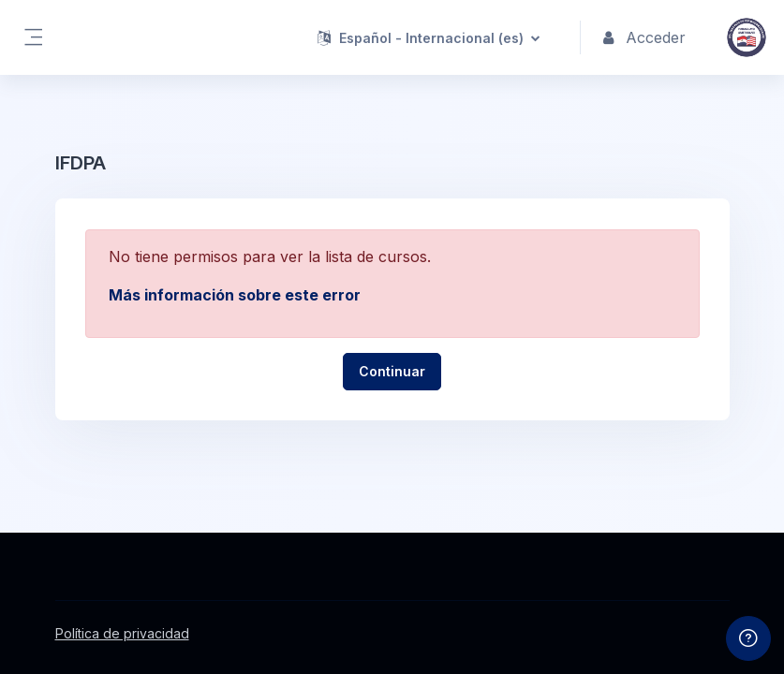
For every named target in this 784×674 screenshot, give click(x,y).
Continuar (392, 371)
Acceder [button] (644, 37)
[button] (429, 37)
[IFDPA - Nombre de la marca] (747, 37)
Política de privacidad (122, 633)
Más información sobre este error (235, 295)
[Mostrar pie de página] (748, 638)
